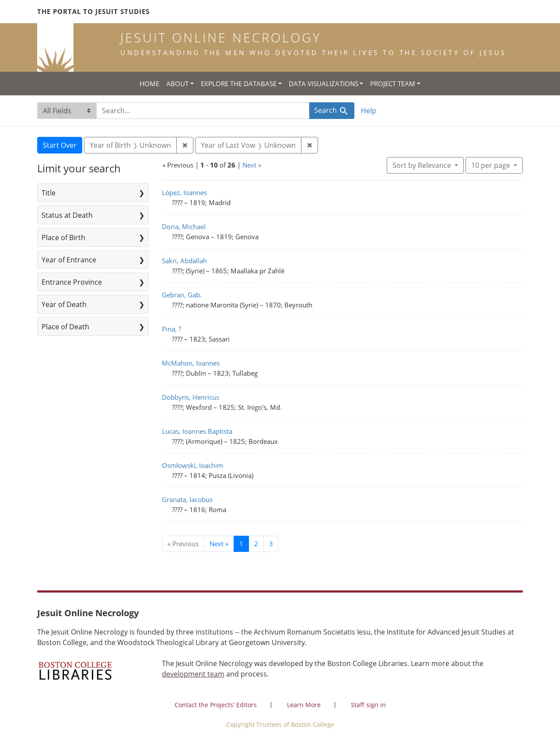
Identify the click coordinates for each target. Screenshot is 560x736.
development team (193, 674)
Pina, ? (171, 329)
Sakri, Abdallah (184, 261)
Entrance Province (72, 282)
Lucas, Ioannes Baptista (197, 431)
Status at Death (67, 215)
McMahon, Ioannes (191, 363)
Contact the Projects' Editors (216, 705)
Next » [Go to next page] (219, 544)
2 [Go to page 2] (256, 544)
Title (49, 193)
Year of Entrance (69, 260)
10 (492, 165)
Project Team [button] (393, 84)
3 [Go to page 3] (271, 544)
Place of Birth (63, 237)
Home (149, 84)
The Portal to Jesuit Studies (93, 11)
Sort (423, 165)
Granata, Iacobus (187, 499)
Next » (252, 165)
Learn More (304, 705)
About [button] (177, 84)
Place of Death (65, 327)
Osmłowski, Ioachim (192, 465)
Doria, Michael (184, 227)
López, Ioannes (184, 192)
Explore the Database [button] (239, 84)
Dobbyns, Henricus (191, 397)
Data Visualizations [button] (324, 84)
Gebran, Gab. (182, 295)
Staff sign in (368, 705)
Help (369, 111)
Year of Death (64, 304)
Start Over (60, 145)
